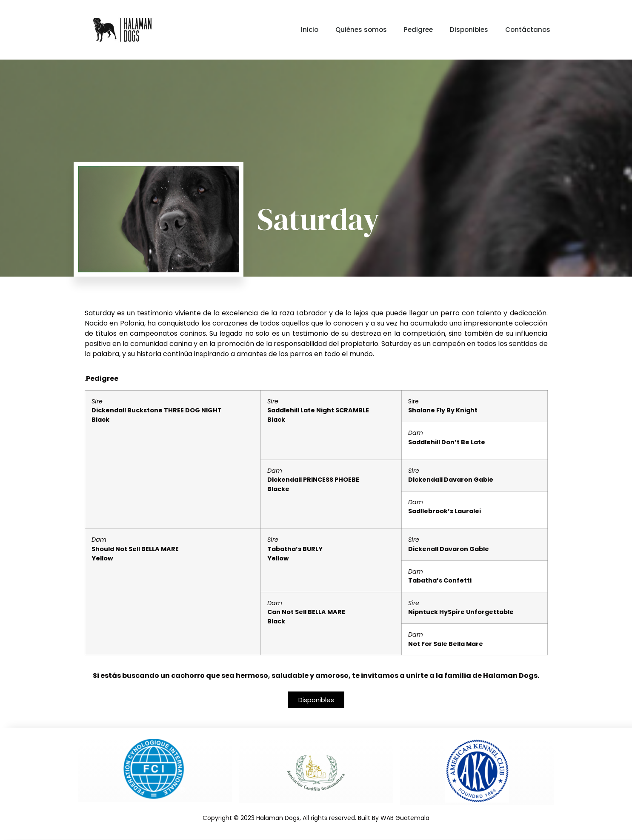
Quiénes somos (361, 30)
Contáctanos (528, 30)
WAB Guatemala (405, 818)
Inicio (310, 30)
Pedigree (418, 30)
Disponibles (469, 30)
